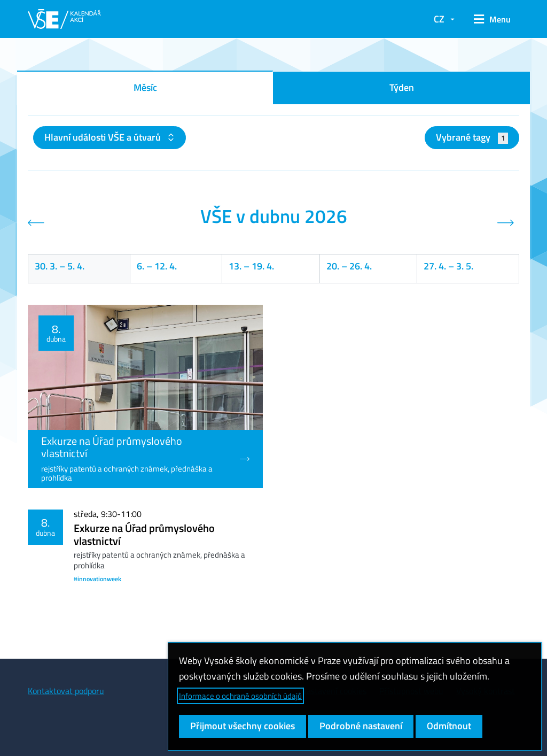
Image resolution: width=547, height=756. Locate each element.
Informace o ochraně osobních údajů (240, 696)
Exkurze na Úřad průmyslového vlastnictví (144, 534)
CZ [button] (439, 19)
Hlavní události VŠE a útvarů (104, 137)
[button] (492, 19)
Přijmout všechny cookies (243, 726)
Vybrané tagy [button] (472, 137)
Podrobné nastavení (361, 726)
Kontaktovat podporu (66, 691)
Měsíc (145, 87)
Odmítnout (449, 726)
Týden (402, 87)
